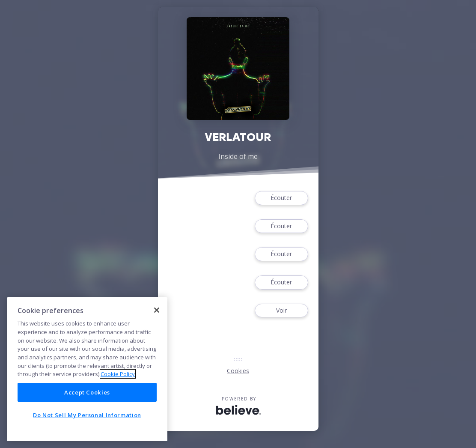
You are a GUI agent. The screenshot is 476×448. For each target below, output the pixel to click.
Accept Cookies (87, 392)
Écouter (281, 198)
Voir (281, 311)
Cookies (238, 371)
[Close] (157, 310)
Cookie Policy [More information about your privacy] (118, 374)
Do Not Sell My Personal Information (87, 415)
